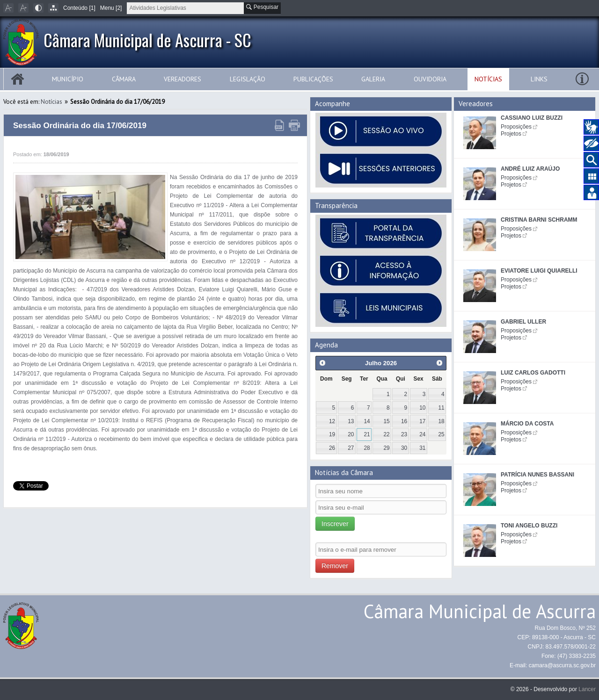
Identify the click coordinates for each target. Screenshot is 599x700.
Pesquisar (262, 7)
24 (422, 434)
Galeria (373, 79)
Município (68, 79)
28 (367, 448)
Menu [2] (111, 8)
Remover (335, 566)
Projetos (511, 134)
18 (441, 421)
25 (441, 434)
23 (404, 434)
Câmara (124, 79)
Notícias (488, 79)
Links (539, 79)
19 (332, 434)
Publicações (313, 79)
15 (387, 421)
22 (387, 434)
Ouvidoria (430, 79)
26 (332, 448)
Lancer (587, 689)
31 (422, 448)
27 (351, 448)
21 (367, 434)
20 (351, 434)
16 (404, 421)
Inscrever (335, 524)
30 (404, 448)
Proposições (516, 127)
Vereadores (183, 79)
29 (387, 448)
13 (351, 421)
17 (422, 421)
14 (367, 421)
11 (441, 408)
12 (332, 421)
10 (422, 408)
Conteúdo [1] (79, 8)
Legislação (248, 79)
